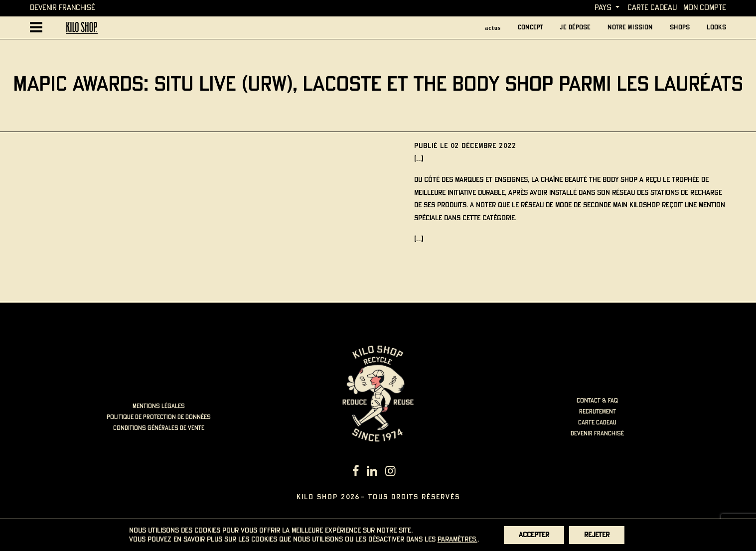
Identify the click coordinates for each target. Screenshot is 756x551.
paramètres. (457, 540)
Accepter (534, 535)
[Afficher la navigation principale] (36, 28)
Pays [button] (603, 8)
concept (530, 28)
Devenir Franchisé (63, 8)
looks (716, 28)
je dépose (575, 28)
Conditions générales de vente (159, 428)
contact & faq (597, 401)
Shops (680, 28)
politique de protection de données (159, 417)
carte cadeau (652, 8)
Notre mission (630, 28)
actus (493, 28)
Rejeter (597, 535)
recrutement (598, 412)
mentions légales (159, 406)
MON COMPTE (705, 8)
